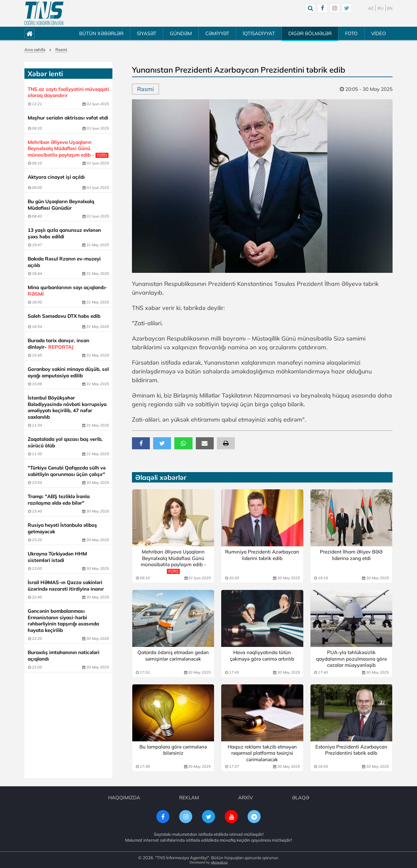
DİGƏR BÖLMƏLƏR (310, 33)
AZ (371, 8)
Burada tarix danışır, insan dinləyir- (58, 344)
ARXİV (245, 798)
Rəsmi (61, 49)
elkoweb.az (219, 862)
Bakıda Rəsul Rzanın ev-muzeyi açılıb (64, 262)
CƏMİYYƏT (217, 33)
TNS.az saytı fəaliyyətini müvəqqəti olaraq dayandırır (68, 92)
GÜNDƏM (181, 33)
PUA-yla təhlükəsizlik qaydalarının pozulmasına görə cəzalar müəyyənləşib (351, 659)
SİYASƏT (147, 33)
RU (381, 8)
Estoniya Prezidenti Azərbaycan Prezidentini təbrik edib (351, 750)
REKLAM (189, 798)
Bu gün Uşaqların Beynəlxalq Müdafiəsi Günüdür (61, 205)
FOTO (351, 33)
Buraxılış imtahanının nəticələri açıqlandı (64, 656)
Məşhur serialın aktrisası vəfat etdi (68, 118)
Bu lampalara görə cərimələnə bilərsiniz (173, 750)
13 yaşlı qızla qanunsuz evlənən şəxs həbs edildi (64, 233)
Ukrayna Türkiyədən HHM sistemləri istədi (57, 557)
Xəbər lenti (45, 74)
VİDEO (379, 33)
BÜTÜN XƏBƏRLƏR (101, 33)
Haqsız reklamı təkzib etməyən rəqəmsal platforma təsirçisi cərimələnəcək (262, 753)
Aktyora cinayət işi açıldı (56, 177)
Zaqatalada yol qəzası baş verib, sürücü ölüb (65, 442)
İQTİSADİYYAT (259, 33)
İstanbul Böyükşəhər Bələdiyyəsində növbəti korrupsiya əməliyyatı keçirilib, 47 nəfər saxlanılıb (67, 407)
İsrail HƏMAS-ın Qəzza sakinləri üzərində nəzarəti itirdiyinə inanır (66, 586)
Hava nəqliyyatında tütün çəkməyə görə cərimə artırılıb (262, 656)
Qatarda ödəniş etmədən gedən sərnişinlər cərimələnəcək (173, 656)
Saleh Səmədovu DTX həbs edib (64, 316)
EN (390, 8)
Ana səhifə (35, 49)
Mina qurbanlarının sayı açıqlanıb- (67, 291)
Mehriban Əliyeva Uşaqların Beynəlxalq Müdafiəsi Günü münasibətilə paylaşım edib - (68, 148)
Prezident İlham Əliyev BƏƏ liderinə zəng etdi (351, 555)
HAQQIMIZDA (124, 798)
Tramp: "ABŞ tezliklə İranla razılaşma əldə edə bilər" (59, 500)
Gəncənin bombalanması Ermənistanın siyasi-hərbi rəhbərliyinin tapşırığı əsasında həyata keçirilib (63, 621)
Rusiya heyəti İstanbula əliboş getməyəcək (62, 528)
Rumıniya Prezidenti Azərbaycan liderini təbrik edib (262, 555)
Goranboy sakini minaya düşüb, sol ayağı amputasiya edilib (68, 372)
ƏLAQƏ (301, 798)
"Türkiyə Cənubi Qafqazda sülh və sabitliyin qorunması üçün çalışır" (67, 471)
